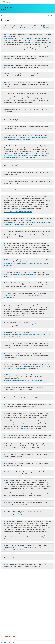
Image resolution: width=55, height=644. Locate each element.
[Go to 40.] (5, 472)
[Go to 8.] (5, 109)
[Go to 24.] (5, 293)
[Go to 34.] (5, 405)
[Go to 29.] (5, 354)
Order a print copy (9, 636)
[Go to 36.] (5, 435)
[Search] (48, 15)
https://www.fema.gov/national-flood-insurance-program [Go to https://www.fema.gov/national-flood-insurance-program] (21, 274)
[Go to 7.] (5, 93)
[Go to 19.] (5, 231)
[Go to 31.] (5, 375)
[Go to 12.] (5, 146)
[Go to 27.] (5, 333)
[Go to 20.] (5, 244)
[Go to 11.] (5, 135)
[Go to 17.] (5, 197)
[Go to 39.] (5, 463)
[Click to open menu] (2, 15)
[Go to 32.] (5, 387)
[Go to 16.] (5, 190)
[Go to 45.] (5, 545)
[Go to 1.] (5, 26)
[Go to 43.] (5, 511)
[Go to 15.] (5, 181)
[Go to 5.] (5, 74)
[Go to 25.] (5, 304)
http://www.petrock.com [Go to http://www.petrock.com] (19, 190)
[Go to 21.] (5, 260)
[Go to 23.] (5, 283)
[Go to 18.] (5, 219)
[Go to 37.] (5, 444)
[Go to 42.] (5, 502)
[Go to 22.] (5, 272)
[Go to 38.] (5, 454)
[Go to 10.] (5, 127)
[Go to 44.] (5, 522)
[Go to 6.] (5, 82)
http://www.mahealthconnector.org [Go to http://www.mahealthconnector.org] (14, 549)
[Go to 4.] (5, 65)
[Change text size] (52, 15)
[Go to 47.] (5, 565)
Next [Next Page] (52, 630)
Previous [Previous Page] (4, 630)
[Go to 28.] (5, 343)
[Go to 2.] (5, 35)
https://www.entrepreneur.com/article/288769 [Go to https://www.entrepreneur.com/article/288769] (37, 28)
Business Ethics (7, 8)
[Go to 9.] (5, 118)
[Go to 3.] (5, 56)
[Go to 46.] (5, 556)
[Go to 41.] (5, 480)
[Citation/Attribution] (27, 642)
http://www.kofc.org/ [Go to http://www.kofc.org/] (23, 428)
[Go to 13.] (5, 164)
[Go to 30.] (5, 364)
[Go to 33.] (5, 396)
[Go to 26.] (5, 322)
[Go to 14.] (5, 173)
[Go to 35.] (5, 413)
